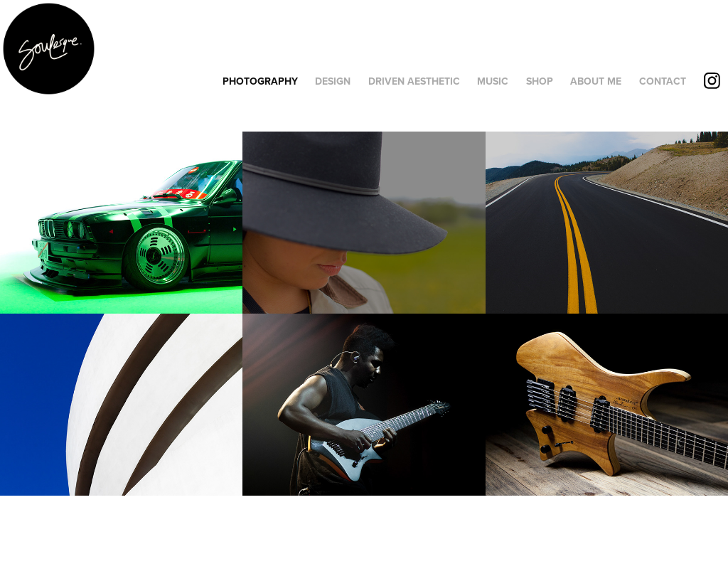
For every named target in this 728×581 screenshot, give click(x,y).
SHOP (540, 81)
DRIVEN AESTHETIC (414, 81)
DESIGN (333, 81)
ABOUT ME (596, 81)
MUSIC (493, 81)
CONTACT (663, 81)
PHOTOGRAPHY (260, 81)
